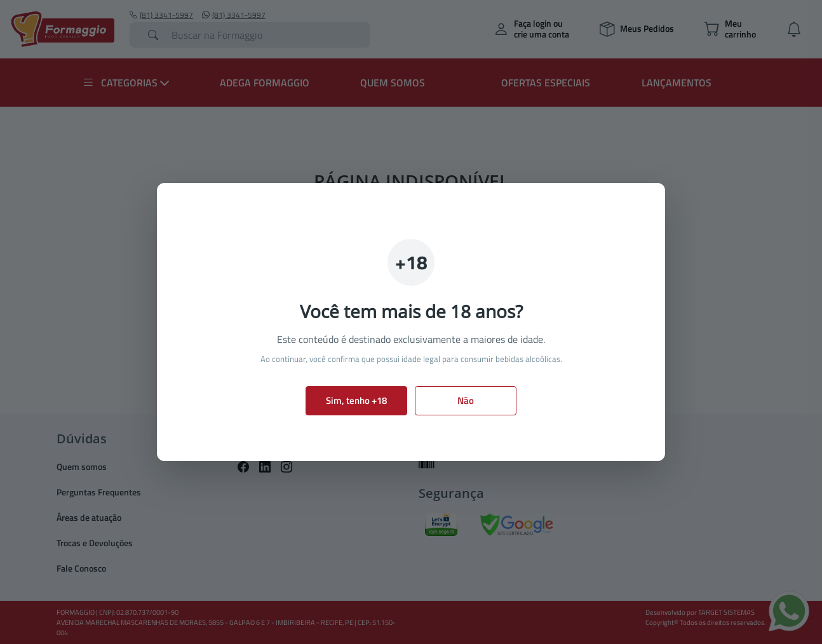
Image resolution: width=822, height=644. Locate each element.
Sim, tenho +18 (356, 400)
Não (466, 400)
